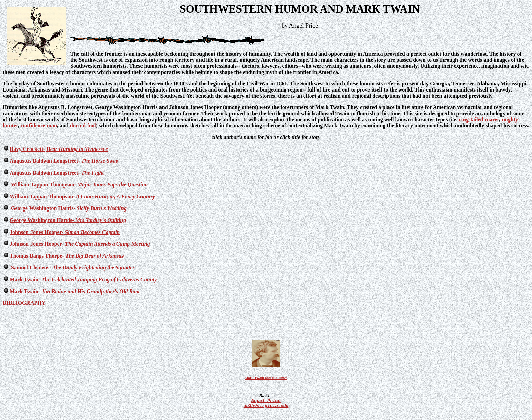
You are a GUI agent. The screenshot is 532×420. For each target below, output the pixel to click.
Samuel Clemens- (31, 268)
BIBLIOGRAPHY (24, 303)
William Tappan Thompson (41, 196)
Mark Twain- (25, 279)
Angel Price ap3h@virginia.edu (266, 409)
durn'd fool (83, 126)
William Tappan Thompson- (43, 185)
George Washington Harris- (42, 208)
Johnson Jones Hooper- (36, 232)
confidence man (39, 126)
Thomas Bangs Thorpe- (37, 256)
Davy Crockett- (27, 149)
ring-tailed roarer (479, 119)
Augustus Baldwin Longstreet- (45, 161)
